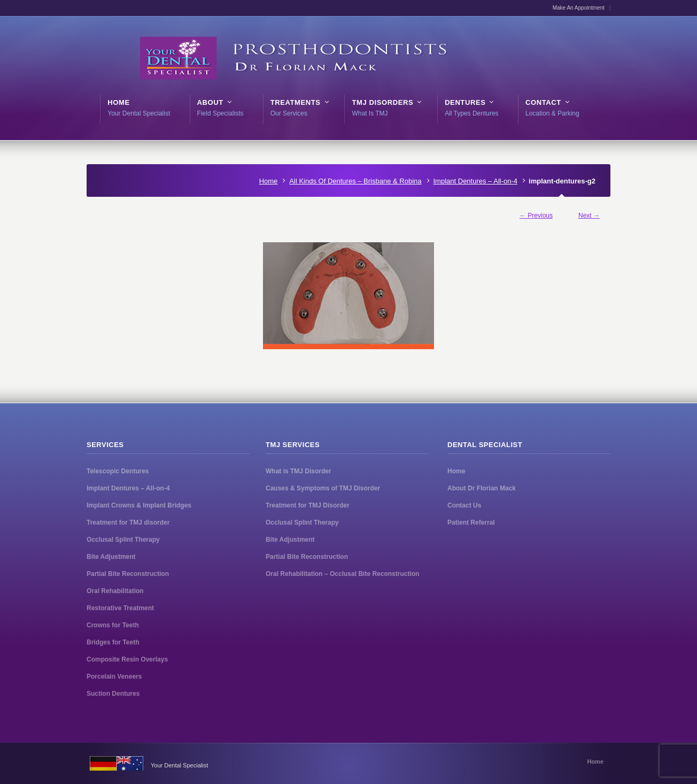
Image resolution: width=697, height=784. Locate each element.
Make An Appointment (579, 8)
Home (269, 181)
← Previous (536, 216)
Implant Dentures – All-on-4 (476, 181)
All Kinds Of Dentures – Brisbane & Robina (355, 181)
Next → (589, 216)
